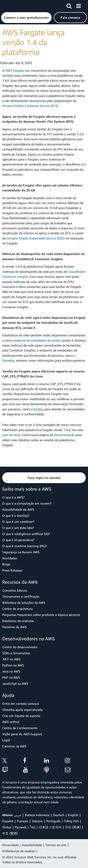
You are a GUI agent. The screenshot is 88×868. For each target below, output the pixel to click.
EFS (50, 134)
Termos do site (56, 845)
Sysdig (38, 409)
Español (8, 821)
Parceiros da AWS (14, 627)
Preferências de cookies (19, 851)
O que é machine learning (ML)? (25, 546)
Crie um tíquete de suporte (21, 716)
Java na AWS (11, 671)
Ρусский (21, 827)
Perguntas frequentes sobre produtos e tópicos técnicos (41, 615)
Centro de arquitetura (17, 609)
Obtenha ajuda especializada (22, 710)
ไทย (33, 827)
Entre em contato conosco (21, 704)
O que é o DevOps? (16, 516)
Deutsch (59, 815)
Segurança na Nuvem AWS (21, 552)
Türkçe (7, 827)
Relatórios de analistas (18, 621)
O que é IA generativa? (18, 540)
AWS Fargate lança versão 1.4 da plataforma (33, 42)
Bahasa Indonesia (37, 815)
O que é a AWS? (13, 497)
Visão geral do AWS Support (22, 734)
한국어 (57, 827)
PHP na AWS (11, 677)
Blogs (6, 564)
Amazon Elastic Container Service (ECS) (30, 106)
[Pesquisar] (69, 5)
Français (23, 821)
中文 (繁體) (10, 833)
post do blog (11, 435)
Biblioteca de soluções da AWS (24, 603)
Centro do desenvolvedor (20, 647)
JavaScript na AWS (15, 683)
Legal (6, 740)
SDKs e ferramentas (16, 653)
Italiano (37, 821)
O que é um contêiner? (18, 522)
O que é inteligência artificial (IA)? (26, 534)
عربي (18, 815)
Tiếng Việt (71, 821)
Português (53, 821)
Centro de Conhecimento (20, 728)
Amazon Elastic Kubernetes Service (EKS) (36, 238)
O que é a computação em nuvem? (27, 503)
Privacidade (10, 845)
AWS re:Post (11, 722)
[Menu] (78, 5)
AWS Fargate (15, 70)
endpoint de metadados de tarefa (36, 340)
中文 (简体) (73, 827)
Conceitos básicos (15, 590)
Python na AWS (13, 665)
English (73, 815)
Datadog (8, 360)
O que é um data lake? (18, 528)
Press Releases (12, 570)
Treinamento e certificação (21, 596)
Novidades (10, 558)
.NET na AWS (11, 659)
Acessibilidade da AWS (18, 509)
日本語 (44, 827)
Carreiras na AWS (14, 746)
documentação (64, 435)
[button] (26, 18)
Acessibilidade (32, 845)
